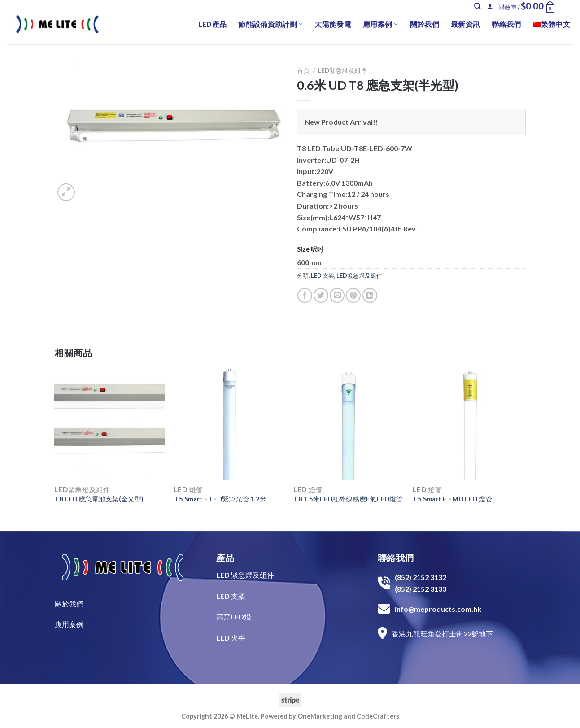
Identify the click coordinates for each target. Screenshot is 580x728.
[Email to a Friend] (337, 295)
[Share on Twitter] (321, 295)
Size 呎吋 (310, 249)
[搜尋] (478, 6)
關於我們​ (69, 604)
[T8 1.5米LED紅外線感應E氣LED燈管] (349, 425)
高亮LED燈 (234, 617)
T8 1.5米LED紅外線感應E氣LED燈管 (348, 499)
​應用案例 (69, 624)
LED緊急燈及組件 (342, 70)
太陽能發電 (333, 24)
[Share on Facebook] (305, 295)
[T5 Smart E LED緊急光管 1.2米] (229, 425)
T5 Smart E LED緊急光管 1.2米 (220, 499)
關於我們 (425, 24)
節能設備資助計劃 (270, 24)
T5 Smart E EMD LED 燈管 (452, 499)
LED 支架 (323, 275)
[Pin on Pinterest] (353, 295)
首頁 (303, 70)
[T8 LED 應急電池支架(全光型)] (110, 425)
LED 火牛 (231, 638)
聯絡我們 (506, 24)
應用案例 (381, 24)
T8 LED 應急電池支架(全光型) (99, 499)
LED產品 (213, 24)
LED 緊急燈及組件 (245, 575)
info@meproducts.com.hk (438, 609)
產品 (225, 558)
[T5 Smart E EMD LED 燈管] (468, 425)
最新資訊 (465, 24)
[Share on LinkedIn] (370, 295)
